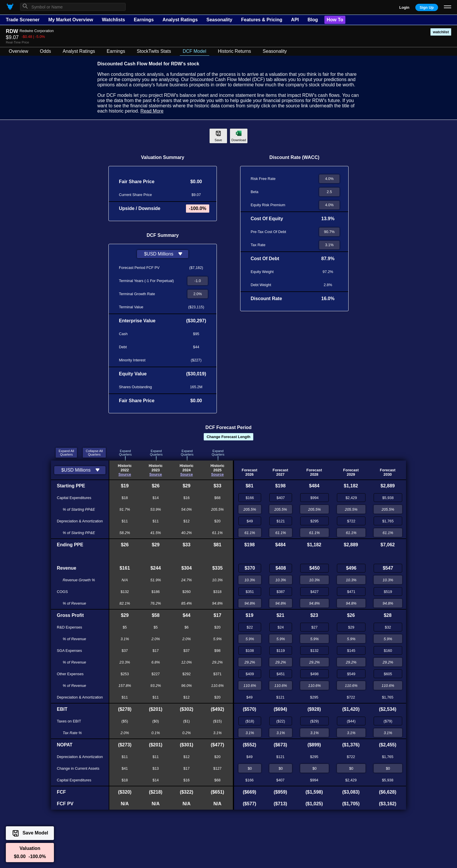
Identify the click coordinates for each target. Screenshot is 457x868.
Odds (45, 51)
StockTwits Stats (154, 51)
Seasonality (219, 20)
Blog (313, 20)
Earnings (144, 20)
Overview (19, 51)
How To (335, 20)
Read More (152, 111)
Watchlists (113, 20)
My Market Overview (71, 20)
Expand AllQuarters (66, 453)
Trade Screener (23, 20)
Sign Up (427, 7)
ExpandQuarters (125, 453)
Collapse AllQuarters (94, 453)
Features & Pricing (262, 20)
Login (404, 7)
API (295, 20)
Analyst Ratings (180, 20)
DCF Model (195, 51)
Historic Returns (235, 51)
